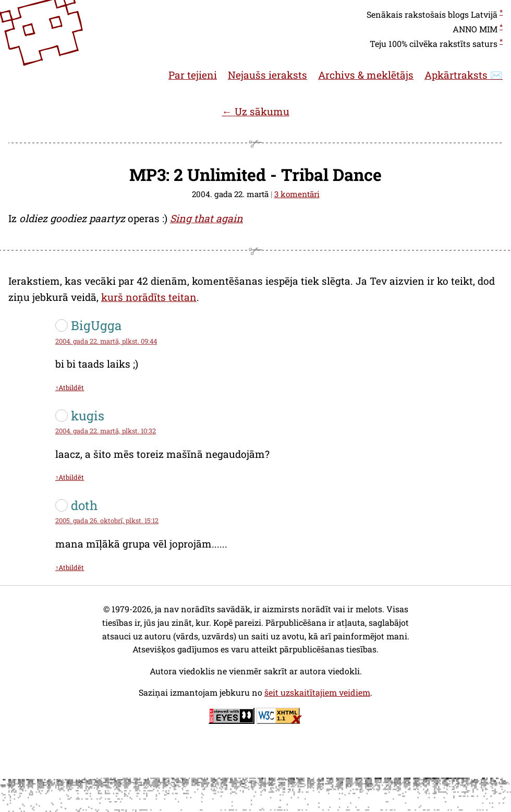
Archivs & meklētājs (366, 75)
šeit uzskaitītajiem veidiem (317, 692)
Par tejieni (193, 75)
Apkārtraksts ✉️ (464, 75)
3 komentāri (297, 194)
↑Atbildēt (70, 387)
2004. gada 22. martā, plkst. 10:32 (106, 431)
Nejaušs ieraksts (267, 75)
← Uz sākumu (255, 111)
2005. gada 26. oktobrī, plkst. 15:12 (107, 520)
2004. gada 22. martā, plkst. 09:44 (106, 341)
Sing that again (206, 218)
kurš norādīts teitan (149, 297)
